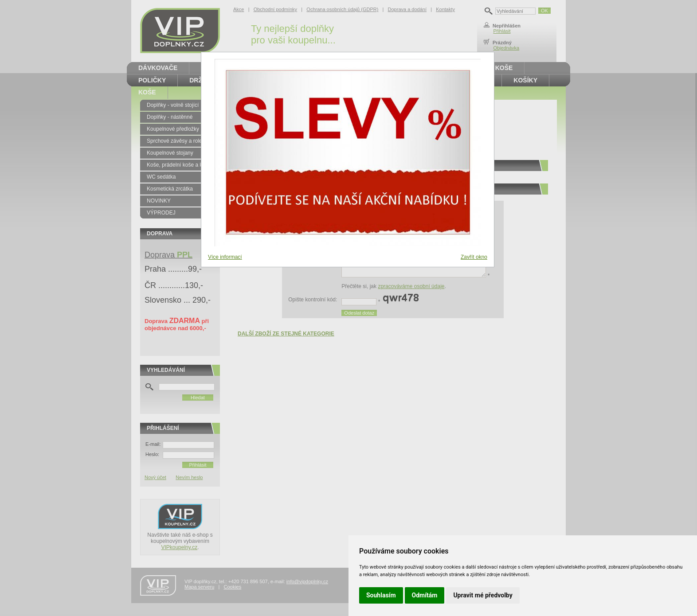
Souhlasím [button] (381, 595)
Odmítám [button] (425, 595)
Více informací (225, 257)
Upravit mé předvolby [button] (483, 595)
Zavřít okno (474, 257)
